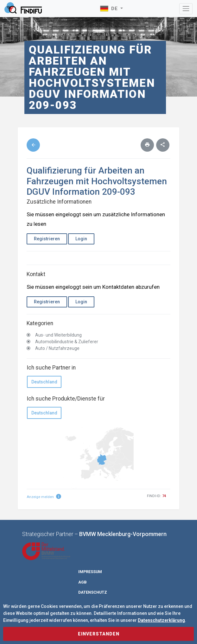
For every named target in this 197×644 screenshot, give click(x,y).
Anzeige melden (44, 497)
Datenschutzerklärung (161, 620)
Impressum (90, 572)
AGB (83, 582)
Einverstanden (99, 634)
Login (81, 239)
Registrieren (47, 239)
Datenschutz (93, 592)
